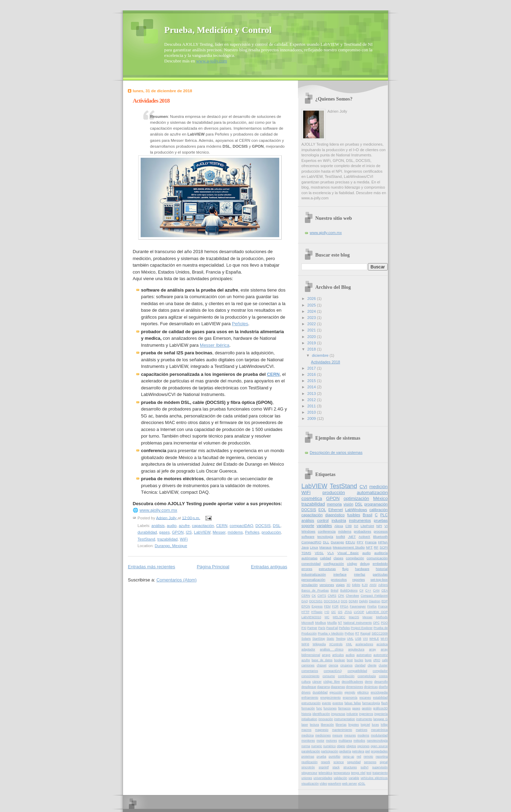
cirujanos (346, 665)
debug (365, 564)
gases (164, 532)
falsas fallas (353, 703)
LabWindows (356, 510)
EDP (385, 601)
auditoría (381, 553)
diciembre (321, 355)
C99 (349, 526)
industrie (352, 714)
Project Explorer (362, 628)
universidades (323, 778)
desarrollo (381, 682)
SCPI (384, 547)
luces (375, 725)
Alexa (339, 526)
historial (382, 569)
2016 (312, 374)
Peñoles (240, 324)
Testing (341, 639)
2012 (312, 400)
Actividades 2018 (151, 101)
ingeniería (381, 714)
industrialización (314, 574)
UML (350, 639)
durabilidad (147, 532)
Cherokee (352, 596)
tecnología (325, 537)
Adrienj (383, 585)
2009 (312, 418)
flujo (345, 569)
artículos (338, 655)
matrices (362, 730)
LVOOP (359, 612)
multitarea (345, 741)
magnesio (322, 730)
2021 (312, 330)
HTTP (305, 612)
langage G (380, 719)
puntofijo (334, 757)
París (322, 628)
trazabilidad (168, 539)
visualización (310, 784)
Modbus (320, 623)
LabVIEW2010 (311, 617)
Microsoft (308, 623)
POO (384, 623)
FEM (328, 606)
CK (314, 596)
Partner (312, 628)
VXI (365, 639)
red (359, 757)
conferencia (327, 531)
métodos (359, 741)
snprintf (324, 767)
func (319, 708)
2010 (312, 412)
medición (378, 487)
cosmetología (367, 676)
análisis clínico (332, 649)
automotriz (381, 655)
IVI (356, 526)
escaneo (365, 698)
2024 (312, 311)
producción (271, 532)
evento (327, 703)
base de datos (322, 660)
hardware (362, 569)
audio (172, 526)
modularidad (379, 735)
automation (364, 655)
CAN (376, 590)
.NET (352, 537)
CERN (273, 374)
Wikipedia (319, 644)
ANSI (373, 585)
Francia (371, 542)
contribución (346, 676)
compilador (380, 671)
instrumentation (344, 719)
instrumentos (360, 520)
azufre (184, 526)
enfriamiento (310, 698)
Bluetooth (380, 537)
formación (308, 708)
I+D (327, 612)
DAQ (305, 601)
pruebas (381, 520)
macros (306, 730)
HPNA (383, 542)
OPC (376, 623)
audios (350, 655)
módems (235, 532)
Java (305, 547)
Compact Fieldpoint (374, 596)
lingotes (353, 725)
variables (324, 526)
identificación (321, 714)
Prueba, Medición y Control (218, 30)
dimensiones (355, 687)
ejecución (336, 692)
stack (336, 767)
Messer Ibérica (215, 345)
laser (305, 725)
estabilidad (380, 698)
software (308, 537)
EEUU (351, 542)
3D (348, 585)
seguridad (354, 762)
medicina (307, 735)
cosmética (312, 498)
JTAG (348, 612)
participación (330, 751)
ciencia (333, 665)
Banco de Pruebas (315, 590)
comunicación (377, 558)
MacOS (354, 617)
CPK (341, 596)
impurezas (338, 714)
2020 (312, 337)
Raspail (365, 633)
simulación (310, 585)
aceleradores (364, 644)
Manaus (325, 547)
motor (321, 741)
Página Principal (213, 567)
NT (340, 623)
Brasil (368, 515)
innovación (326, 719)
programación (376, 504)
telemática (325, 773)
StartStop (319, 639)
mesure (337, 735)
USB (358, 639)
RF (376, 547)
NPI (379, 526)
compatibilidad (357, 671)
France (383, 606)
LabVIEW (202, 532)
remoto (368, 757)
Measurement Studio (349, 547)
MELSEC (339, 617)
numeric (316, 746)
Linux (314, 547)
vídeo (324, 784)
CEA (385, 590)
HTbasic (317, 612)
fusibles (354, 515)
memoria (334, 504)
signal (384, 762)
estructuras (327, 569)
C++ (368, 590)
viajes (340, 585)
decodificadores (352, 682)
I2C (334, 612)
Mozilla (332, 623)
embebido (380, 564)
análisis (158, 526)
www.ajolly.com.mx (158, 510)
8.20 (365, 585)
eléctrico (363, 692)
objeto (341, 746)
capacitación (203, 526)
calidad (326, 558)
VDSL (319, 553)
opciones (363, 746)
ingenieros (366, 714)
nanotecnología (377, 741)
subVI (365, 767)
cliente (372, 665)
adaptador (308, 649)
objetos (351, 746)
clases (338, 558)
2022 (312, 324)
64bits (356, 585)
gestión (367, 708)
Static (331, 639)
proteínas (308, 757)
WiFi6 (305, 644)
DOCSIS (263, 526)
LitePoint (367, 526)
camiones (308, 665)
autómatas (309, 558)
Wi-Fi (384, 639)
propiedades (379, 751)
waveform (335, 784)
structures (350, 767)
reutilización (310, 762)
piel (368, 751)
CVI (363, 487)
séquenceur (309, 773)
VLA (331, 553)
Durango (337, 542)
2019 (312, 343)
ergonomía (350, 698)
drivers (306, 692)
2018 (312, 349)
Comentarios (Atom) (176, 580)
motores (332, 741)
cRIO (377, 660)
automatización (372, 493)
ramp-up (348, 757)
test (369, 773)
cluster (383, 665)
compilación (355, 558)
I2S (189, 532)
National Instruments (358, 623)
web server (349, 784)
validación (340, 778)
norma (306, 746)
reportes (359, 580)
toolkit (341, 537)
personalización (313, 580)
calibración (378, 510)
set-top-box (379, 580)
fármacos (344, 708)
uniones (307, 778)
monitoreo (308, 741)
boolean (340, 660)
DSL (276, 526)
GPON (178, 532)
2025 (312, 305)
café (385, 660)
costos (383, 676)
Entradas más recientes (152, 567)
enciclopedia (379, 692)
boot (350, 660)
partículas (380, 574)
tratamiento (380, 773)
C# (362, 590)
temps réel (358, 773)
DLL (326, 542)
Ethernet (336, 510)
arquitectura (356, 649)
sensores (370, 762)
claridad (360, 665)
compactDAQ (241, 526)
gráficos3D (380, 708)
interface (340, 574)
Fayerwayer (358, 606)
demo (369, 682)
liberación (327, 725)
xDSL (362, 784)
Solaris (306, 639)
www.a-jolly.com (212, 61)
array (372, 649)
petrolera (358, 751)
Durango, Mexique (171, 546)
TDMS (306, 553)
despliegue (309, 687)
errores (307, 569)
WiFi (184, 539)
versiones (327, 585)
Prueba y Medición (331, 633)
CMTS (322, 596)
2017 (312, 368)
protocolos (339, 580)
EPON (306, 606)
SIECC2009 (380, 633)
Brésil (334, 590)
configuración (334, 564)
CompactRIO (311, 542)
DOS (344, 601)
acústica (382, 644)
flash (384, 703)
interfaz (360, 574)
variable (354, 778)
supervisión (380, 767)
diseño (383, 687)
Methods (382, 617)
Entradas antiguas (269, 567)
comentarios (310, 671)
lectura (314, 725)
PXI (304, 628)
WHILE (374, 639)
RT (357, 633)
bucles (359, 660)
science (338, 762)
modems (363, 735)
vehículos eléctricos (374, 778)
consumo (329, 676)
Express (317, 606)
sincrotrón (308, 767)
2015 (312, 381)
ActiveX (364, 537)
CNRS (332, 596)
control (323, 520)
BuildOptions (349, 590)
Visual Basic (348, 553)
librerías (341, 725)
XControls (336, 644)
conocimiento (310, 676)
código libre (332, 682)
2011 (312, 406)
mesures (350, 735)
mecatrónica (379, 730)
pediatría (345, 751)
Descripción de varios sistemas (336, 452)
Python (350, 633)
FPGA (344, 606)
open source (379, 746)
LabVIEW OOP (377, 612)
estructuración (311, 703)
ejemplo (350, 692)
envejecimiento (331, 698)
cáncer (317, 682)
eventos (338, 703)
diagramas (338, 687)
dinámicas (371, 687)
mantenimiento (342, 730)
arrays (326, 655)
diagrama (323, 687)
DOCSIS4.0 (332, 601)
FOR (336, 606)
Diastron (375, 601)
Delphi (363, 601)
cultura (306, 682)
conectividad (311, 564)
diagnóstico (335, 515)
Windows (308, 531)
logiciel (365, 725)
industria (339, 520)
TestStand (146, 539)
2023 (312, 318)
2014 (312, 387)
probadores (362, 531)
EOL (322, 510)
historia (306, 714)
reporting (382, 757)
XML (349, 644)
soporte (308, 526)
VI (386, 526)
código (352, 564)
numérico (329, 746)
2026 (312, 299)
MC (327, 617)
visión (349, 504)
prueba (321, 757)
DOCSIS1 (316, 601)
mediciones (323, 735)
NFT (369, 547)
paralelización (311, 751)
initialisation (309, 719)
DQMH (353, 601)
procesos (381, 531)
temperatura (342, 773)
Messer (219, 532)
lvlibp (384, 725)
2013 (312, 394)
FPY (360, 542)
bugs (368, 660)
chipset (321, 665)
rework (325, 762)
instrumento (364, 719)
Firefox (372, 606)
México (380, 498)
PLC (384, 515)
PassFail (332, 628)
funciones (330, 708)
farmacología (371, 703)
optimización (356, 498)
